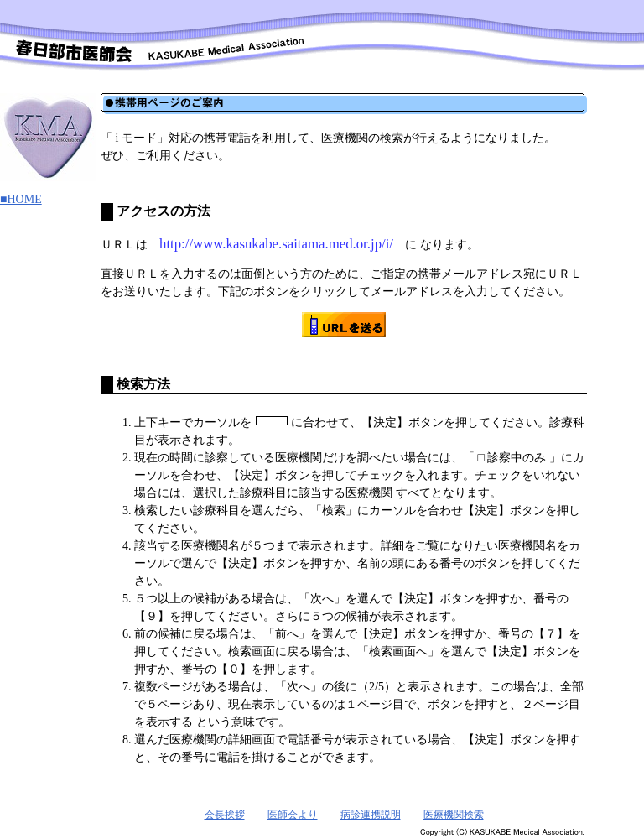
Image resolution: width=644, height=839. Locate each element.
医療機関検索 (454, 815)
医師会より (293, 815)
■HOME (21, 199)
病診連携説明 (371, 815)
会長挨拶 (225, 815)
